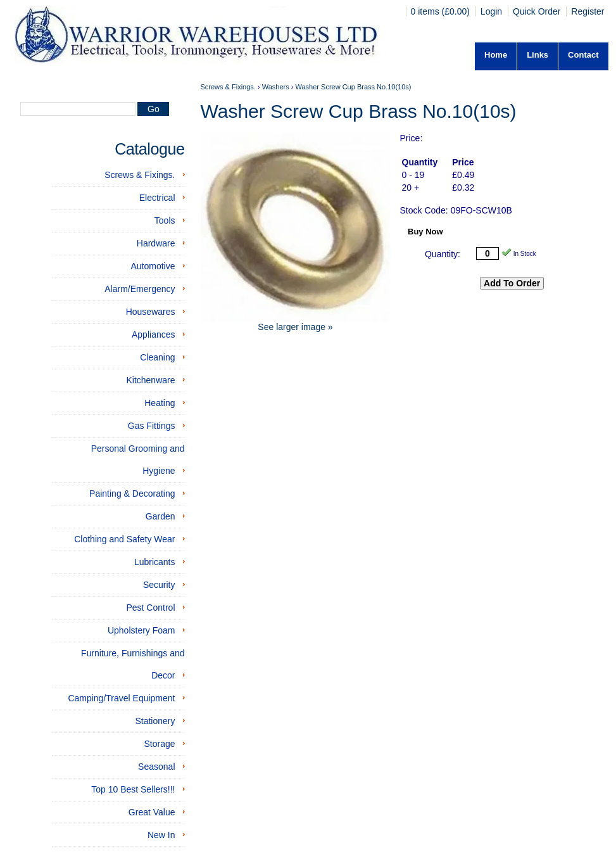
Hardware (156, 243)
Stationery (155, 721)
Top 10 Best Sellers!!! (133, 789)
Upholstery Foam (141, 630)
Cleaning (157, 357)
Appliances (154, 334)
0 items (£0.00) (442, 11)
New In (161, 835)
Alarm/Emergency (140, 289)
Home (496, 55)
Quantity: (443, 254)
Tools (165, 220)
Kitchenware (150, 380)
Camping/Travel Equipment (121, 698)
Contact (583, 55)
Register (588, 11)
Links (537, 55)
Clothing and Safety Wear (124, 539)
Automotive (153, 266)
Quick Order (537, 11)
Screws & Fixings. (140, 175)
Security (159, 585)
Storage (159, 744)
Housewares (151, 312)
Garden (160, 516)
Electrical (157, 198)
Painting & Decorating (132, 493)
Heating (160, 403)
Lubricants (155, 562)
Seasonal (156, 767)
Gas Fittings (152, 426)
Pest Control (150, 608)
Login (491, 11)
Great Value (152, 812)
